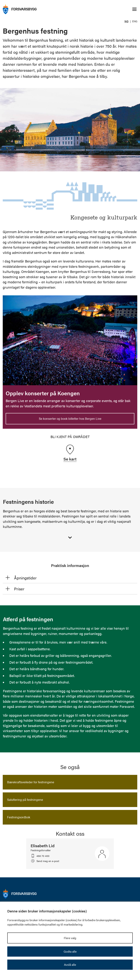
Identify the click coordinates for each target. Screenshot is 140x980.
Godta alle (70, 951)
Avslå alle (70, 965)
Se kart (70, 459)
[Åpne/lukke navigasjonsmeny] (134, 9)
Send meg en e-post (48, 861)
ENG (135, 21)
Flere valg (70, 938)
